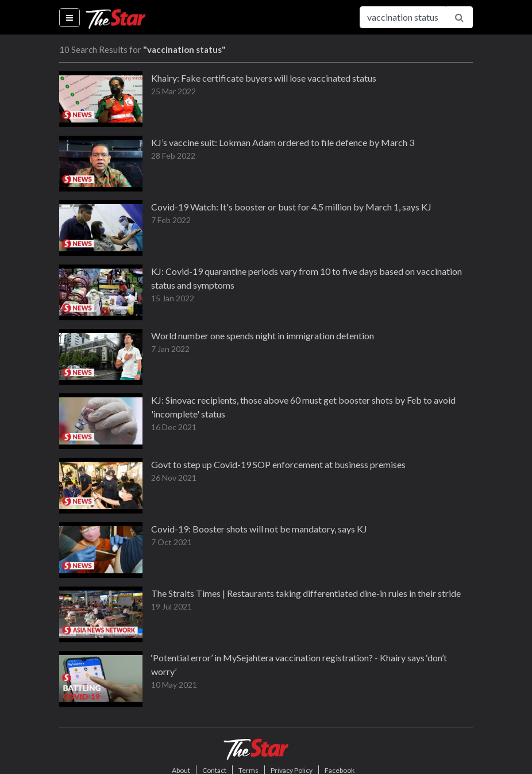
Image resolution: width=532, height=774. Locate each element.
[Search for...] (403, 17)
